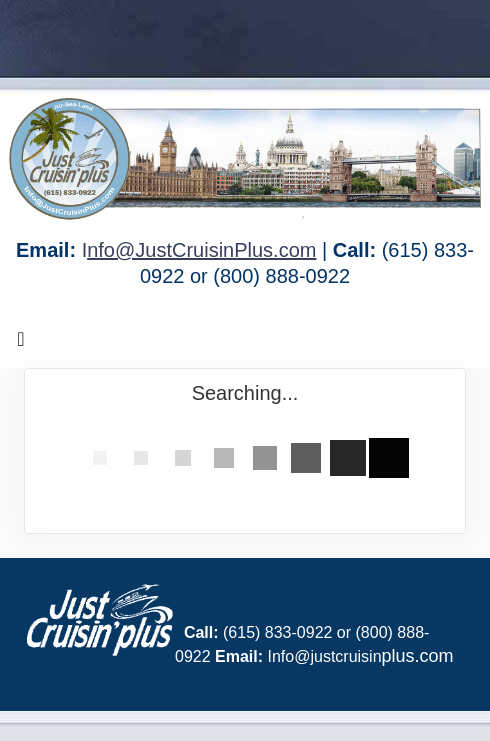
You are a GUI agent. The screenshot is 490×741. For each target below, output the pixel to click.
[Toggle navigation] (21, 344)
